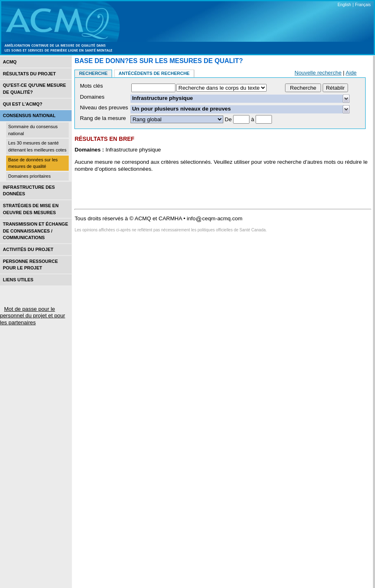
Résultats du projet (29, 74)
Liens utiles (18, 280)
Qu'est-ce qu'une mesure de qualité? (34, 89)
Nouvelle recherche (318, 73)
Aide (351, 73)
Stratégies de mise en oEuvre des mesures (31, 209)
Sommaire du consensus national (33, 130)
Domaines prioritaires (29, 176)
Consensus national (29, 115)
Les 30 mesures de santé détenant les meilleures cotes (37, 146)
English (344, 5)
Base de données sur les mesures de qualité (33, 163)
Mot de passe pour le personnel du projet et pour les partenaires (33, 316)
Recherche (93, 73)
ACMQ (10, 62)
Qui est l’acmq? (23, 104)
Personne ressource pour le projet (30, 265)
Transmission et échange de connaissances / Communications (36, 231)
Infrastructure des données (29, 191)
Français (363, 5)
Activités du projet (28, 249)
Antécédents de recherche (154, 73)
